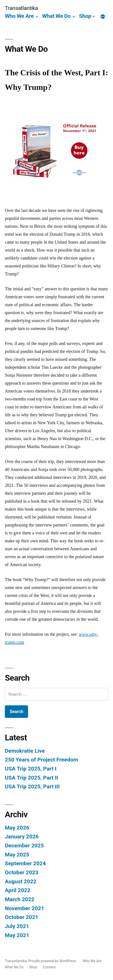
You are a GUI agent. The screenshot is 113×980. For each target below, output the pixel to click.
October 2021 (22, 917)
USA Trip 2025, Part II (32, 778)
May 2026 (17, 828)
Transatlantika (21, 8)
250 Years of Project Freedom (41, 760)
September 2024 (25, 863)
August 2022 (21, 881)
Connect (49, 967)
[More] (103, 17)
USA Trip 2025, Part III (32, 786)
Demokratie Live (25, 751)
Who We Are (19, 16)
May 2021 (17, 935)
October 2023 (22, 872)
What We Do (56, 16)
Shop (85, 16)
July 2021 (17, 926)
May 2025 (17, 855)
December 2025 (24, 846)
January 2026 (22, 836)
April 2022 (18, 890)
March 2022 (20, 899)
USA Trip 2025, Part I (31, 769)
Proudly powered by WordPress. (53, 961)
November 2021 (25, 908)
